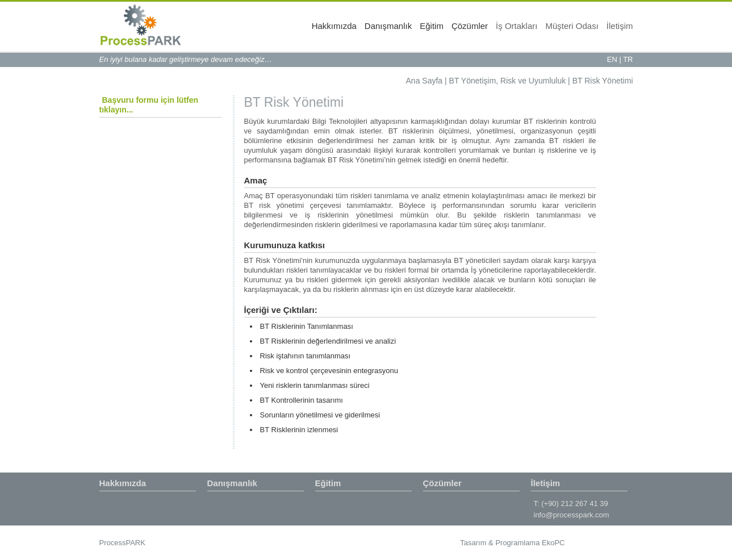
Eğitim (432, 26)
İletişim (620, 26)
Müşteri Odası (572, 26)
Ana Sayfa (424, 81)
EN (612, 59)
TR (628, 59)
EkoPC (553, 543)
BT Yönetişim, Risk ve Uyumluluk (508, 81)
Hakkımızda (334, 26)
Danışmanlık (388, 26)
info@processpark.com (572, 515)
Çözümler (470, 26)
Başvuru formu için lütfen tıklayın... (149, 105)
